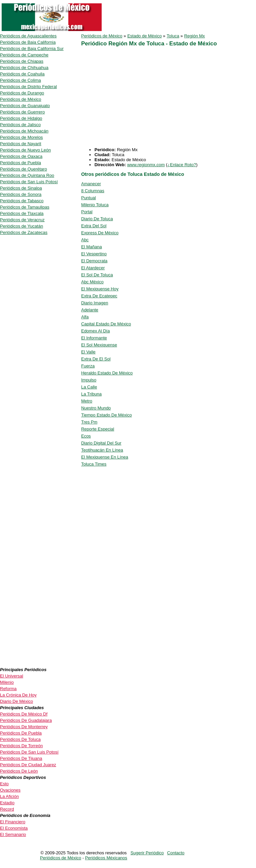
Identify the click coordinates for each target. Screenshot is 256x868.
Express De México (100, 233)
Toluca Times (94, 464)
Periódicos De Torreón (21, 746)
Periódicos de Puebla (20, 163)
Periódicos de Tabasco (22, 201)
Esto (4, 784)
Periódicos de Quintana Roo (27, 175)
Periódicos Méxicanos (106, 858)
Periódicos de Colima (20, 80)
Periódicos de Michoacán (24, 131)
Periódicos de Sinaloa (21, 188)
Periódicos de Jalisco (20, 125)
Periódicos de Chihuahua (24, 68)
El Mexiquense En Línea (104, 457)
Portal (87, 212)
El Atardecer (93, 268)
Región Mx (194, 36)
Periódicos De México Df (24, 714)
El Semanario (13, 834)
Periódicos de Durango (22, 93)
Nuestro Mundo (96, 408)
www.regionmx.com (146, 165)
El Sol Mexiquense (99, 345)
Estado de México (144, 36)
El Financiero (13, 822)
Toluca (173, 36)
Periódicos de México (102, 36)
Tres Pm (89, 422)
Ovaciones (10, 790)
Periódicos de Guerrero (22, 112)
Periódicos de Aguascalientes (28, 36)
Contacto (176, 853)
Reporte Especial (97, 429)
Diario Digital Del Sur (101, 443)
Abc (85, 240)
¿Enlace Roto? (182, 165)
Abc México (92, 282)
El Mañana (91, 247)
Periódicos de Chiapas (22, 61)
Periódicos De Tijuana (21, 758)
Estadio (7, 803)
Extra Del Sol (94, 226)
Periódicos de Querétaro (23, 169)
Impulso (89, 380)
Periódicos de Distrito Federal (28, 87)
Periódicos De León (19, 771)
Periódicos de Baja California (28, 42)
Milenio (7, 682)
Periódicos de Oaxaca (21, 156)
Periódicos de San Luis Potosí (29, 182)
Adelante (89, 310)
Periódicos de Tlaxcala (22, 213)
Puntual (88, 198)
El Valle (88, 352)
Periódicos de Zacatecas (24, 232)
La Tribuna (91, 394)
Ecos (86, 436)
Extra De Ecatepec (99, 296)
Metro (86, 401)
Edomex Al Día (95, 331)
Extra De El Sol (96, 359)
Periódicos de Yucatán (21, 226)
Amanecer (91, 184)
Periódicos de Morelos (21, 137)
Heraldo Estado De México (107, 373)
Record (7, 809)
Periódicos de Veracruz (22, 220)
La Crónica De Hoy (18, 695)
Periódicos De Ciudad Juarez (28, 765)
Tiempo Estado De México (106, 415)
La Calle (89, 387)
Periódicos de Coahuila (22, 74)
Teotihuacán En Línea (102, 450)
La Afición (9, 796)
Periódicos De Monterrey (24, 727)
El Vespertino (94, 254)
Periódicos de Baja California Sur (32, 49)
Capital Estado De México (106, 324)
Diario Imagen (94, 303)
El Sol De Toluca (97, 275)
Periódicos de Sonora (21, 194)
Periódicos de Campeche (24, 55)
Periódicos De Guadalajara (26, 720)
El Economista (14, 828)
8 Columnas (92, 191)
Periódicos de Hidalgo (21, 118)
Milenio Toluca (95, 205)
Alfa (85, 317)
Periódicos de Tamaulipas (25, 207)
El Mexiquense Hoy (100, 289)
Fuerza (88, 366)
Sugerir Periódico (147, 853)
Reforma (8, 689)
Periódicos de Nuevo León (25, 150)
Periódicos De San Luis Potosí (29, 752)
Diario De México (16, 701)
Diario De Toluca (97, 219)
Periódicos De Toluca (20, 739)
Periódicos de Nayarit (21, 144)
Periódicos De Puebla (21, 733)
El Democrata (94, 261)
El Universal (11, 676)
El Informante (94, 338)
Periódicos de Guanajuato (25, 106)
